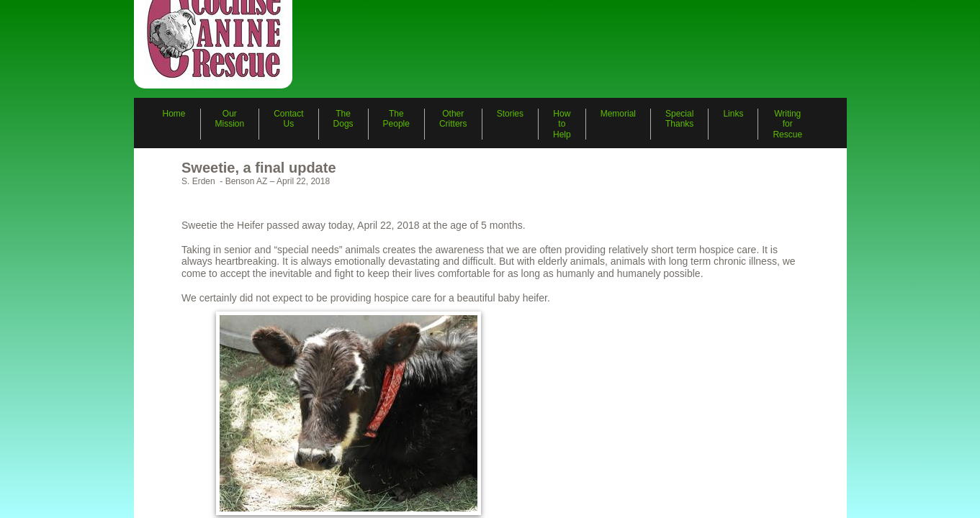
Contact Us (288, 119)
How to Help (562, 124)
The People (396, 119)
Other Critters (453, 119)
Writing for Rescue (787, 124)
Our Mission (230, 119)
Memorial (618, 114)
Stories (510, 114)
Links (733, 114)
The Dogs (343, 119)
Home (174, 114)
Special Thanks (679, 119)
